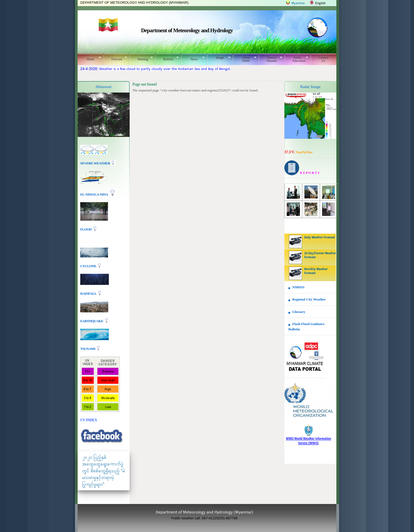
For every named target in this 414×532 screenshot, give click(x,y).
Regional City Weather (309, 299)
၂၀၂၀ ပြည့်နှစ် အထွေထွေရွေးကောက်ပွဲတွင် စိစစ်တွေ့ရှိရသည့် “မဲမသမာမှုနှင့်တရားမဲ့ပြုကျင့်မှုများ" (103, 471)
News (193, 58)
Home (89, 58)
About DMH (245, 59)
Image (219, 58)
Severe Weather (98, 163)
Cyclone (89, 266)
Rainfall (89, 293)
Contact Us (323, 59)
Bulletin (167, 58)
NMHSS (298, 287)
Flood (86, 229)
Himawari (104, 87)
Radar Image (310, 87)
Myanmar (298, 3)
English (320, 3)
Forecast (115, 58)
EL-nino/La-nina (94, 194)
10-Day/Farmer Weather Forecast (320, 255)
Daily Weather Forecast (319, 238)
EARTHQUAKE (92, 321)
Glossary (299, 312)
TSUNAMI (88, 348)
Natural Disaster (270, 59)
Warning (141, 58)
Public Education (296, 59)
